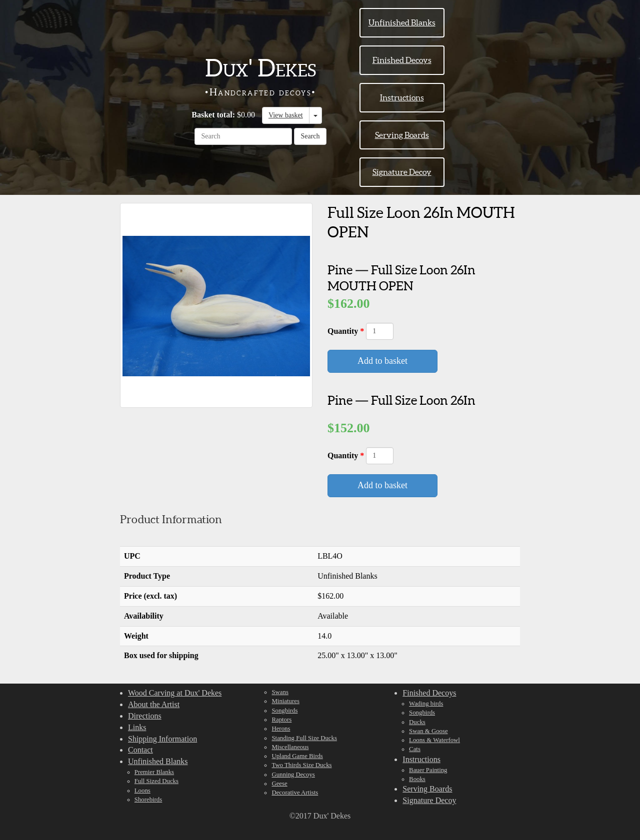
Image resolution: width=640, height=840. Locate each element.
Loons (142, 791)
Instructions (402, 97)
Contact (140, 750)
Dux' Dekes (260, 68)
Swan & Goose (428, 731)
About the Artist (154, 704)
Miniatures (285, 701)
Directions (145, 716)
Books (417, 779)
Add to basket (382, 361)
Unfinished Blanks (402, 22)
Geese (279, 784)
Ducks (417, 722)
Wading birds (426, 704)
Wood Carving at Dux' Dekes (175, 693)
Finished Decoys (402, 60)
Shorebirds (148, 800)
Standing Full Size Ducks (304, 738)
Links (137, 727)
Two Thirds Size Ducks (301, 765)
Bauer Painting (428, 770)
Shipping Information (162, 739)
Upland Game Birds (297, 756)
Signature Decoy (402, 172)
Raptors (281, 720)
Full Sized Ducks (156, 781)
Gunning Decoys (293, 775)
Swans (280, 692)
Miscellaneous (290, 747)
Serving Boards (402, 135)
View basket (286, 115)
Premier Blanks (154, 772)
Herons (281, 729)
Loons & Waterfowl (434, 740)
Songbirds (284, 711)
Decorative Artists (295, 793)
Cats (415, 749)
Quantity (344, 331)
